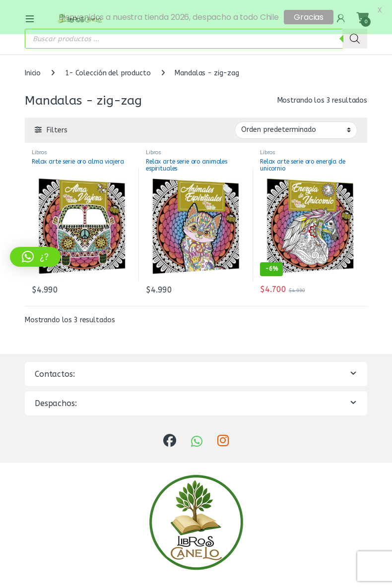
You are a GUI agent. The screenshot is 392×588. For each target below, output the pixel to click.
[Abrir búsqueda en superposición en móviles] (196, 35)
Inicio (33, 69)
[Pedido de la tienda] (296, 126)
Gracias (309, 17)
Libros (39, 148)
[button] (35, 257)
